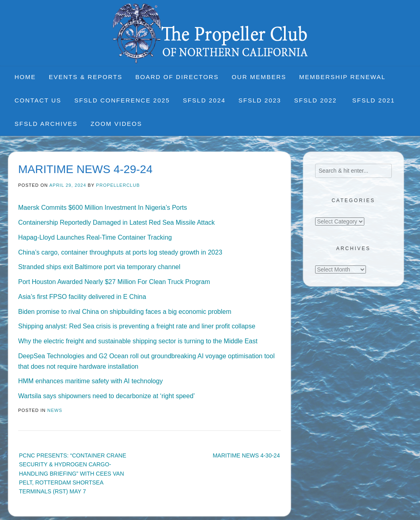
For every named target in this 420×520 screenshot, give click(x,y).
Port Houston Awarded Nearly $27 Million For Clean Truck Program (114, 282)
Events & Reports (86, 77)
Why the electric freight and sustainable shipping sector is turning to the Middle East (138, 341)
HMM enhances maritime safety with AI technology (90, 381)
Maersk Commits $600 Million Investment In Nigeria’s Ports (103, 208)
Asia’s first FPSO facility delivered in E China (82, 297)
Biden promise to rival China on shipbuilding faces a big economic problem (125, 312)
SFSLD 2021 (374, 100)
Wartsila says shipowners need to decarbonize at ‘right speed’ (107, 396)
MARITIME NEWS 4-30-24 (246, 455)
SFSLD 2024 (204, 100)
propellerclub (118, 185)
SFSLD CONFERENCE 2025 (122, 100)
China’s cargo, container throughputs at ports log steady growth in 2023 (120, 252)
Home (25, 77)
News (55, 410)
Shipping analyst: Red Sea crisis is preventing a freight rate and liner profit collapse (137, 326)
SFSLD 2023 (260, 100)
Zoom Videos (116, 124)
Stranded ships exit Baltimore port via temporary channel (99, 267)
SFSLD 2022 (317, 100)
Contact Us (38, 100)
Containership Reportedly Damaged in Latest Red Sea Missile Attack (116, 222)
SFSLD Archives (46, 124)
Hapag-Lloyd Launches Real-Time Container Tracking (95, 237)
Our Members (259, 77)
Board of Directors (177, 77)
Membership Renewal (343, 77)
